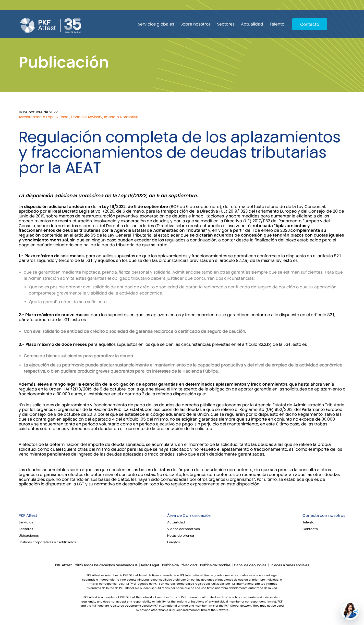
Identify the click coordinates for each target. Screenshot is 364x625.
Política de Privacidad (179, 565)
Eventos (174, 542)
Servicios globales (156, 24)
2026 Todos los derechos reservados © (106, 565)
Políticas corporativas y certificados (47, 542)
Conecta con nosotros (324, 516)
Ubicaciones (29, 536)
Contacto (310, 24)
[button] (350, 611)
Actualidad (252, 24)
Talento (277, 24)
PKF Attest (28, 516)
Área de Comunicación (189, 516)
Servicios (26, 522)
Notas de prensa (181, 536)
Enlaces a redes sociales (289, 565)
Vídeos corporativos (184, 529)
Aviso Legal (150, 565)
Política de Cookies (215, 565)
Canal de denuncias (250, 565)
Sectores (226, 24)
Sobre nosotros (196, 24)
